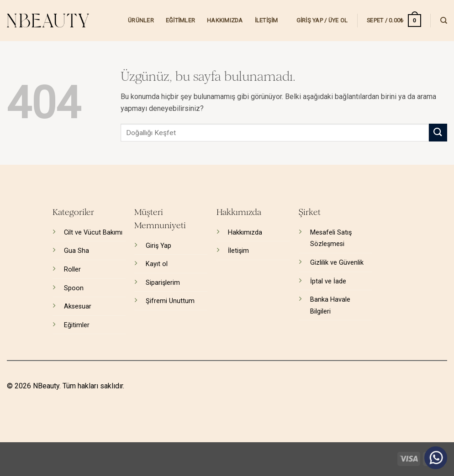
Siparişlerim (163, 283)
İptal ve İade (328, 281)
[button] (322, 21)
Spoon (74, 288)
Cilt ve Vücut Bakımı (93, 233)
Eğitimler (180, 20)
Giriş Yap (158, 246)
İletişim (267, 20)
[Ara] (444, 21)
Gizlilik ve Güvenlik (337, 263)
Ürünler (141, 20)
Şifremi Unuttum (170, 301)
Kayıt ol (157, 264)
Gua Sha (77, 251)
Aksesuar (78, 306)
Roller (72, 269)
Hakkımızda (225, 20)
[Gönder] (438, 133)
